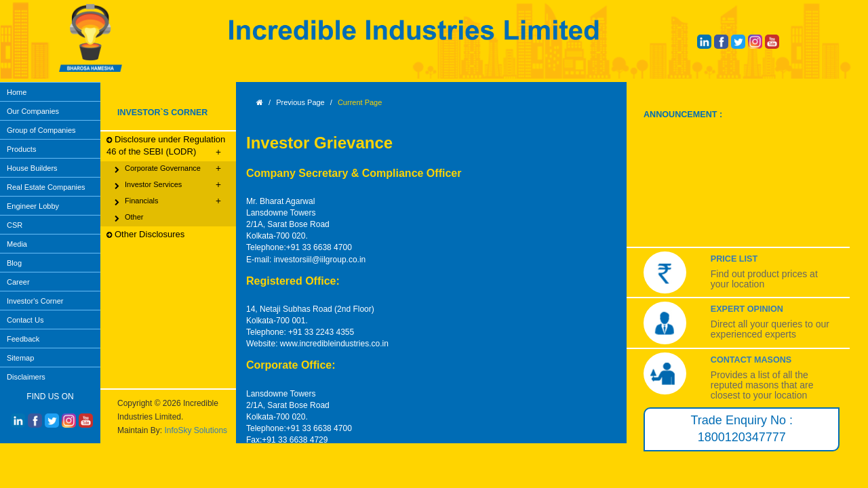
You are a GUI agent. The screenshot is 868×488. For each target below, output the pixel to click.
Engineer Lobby (33, 206)
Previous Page (300, 102)
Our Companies (33, 111)
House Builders (32, 168)
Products (21, 149)
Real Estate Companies (46, 187)
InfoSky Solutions (196, 430)
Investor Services (168, 185)
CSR (15, 225)
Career (18, 282)
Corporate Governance (168, 169)
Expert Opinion (747, 309)
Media (17, 244)
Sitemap (20, 358)
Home (17, 92)
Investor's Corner (35, 301)
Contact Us (25, 320)
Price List (734, 259)
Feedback (23, 339)
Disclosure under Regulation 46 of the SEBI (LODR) (166, 146)
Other (129, 218)
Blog (14, 263)
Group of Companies (41, 130)
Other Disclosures (145, 235)
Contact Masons (751, 360)
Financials (168, 201)
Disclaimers (26, 377)
